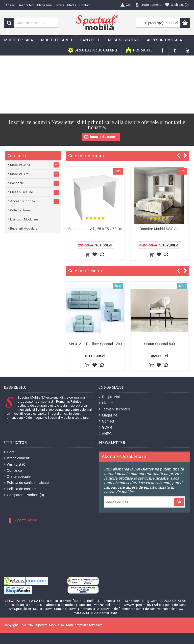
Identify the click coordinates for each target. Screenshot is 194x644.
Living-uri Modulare (24, 219)
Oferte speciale (17, 477)
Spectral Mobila (26, 520)
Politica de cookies (20, 489)
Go (179, 502)
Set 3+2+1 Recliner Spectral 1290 (95, 344)
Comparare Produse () (24, 495)
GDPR (106, 427)
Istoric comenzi (17, 458)
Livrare (106, 403)
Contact (107, 421)
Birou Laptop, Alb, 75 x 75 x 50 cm (95, 229)
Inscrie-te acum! (101, 137)
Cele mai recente (86, 271)
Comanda (13, 471)
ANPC (105, 434)
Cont (9, 452)
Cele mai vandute (87, 156)
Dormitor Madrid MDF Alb (159, 229)
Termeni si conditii (115, 409)
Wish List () (15, 465)
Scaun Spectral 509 (159, 344)
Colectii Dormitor (22, 210)
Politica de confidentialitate (26, 483)
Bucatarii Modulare (24, 228)
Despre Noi (109, 397)
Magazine (108, 415)
